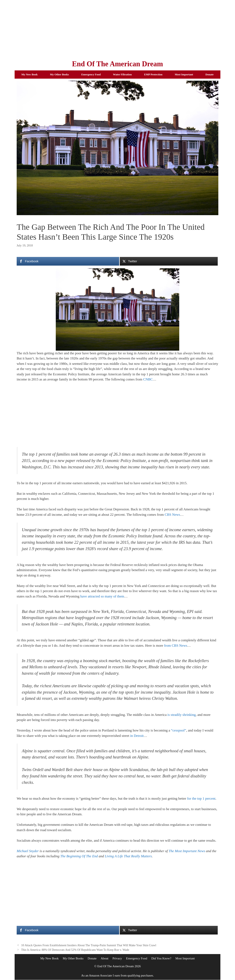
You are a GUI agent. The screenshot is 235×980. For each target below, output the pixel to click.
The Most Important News (187, 851)
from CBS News (176, 646)
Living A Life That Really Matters (128, 856)
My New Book (30, 74)
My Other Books (59, 74)
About (105, 958)
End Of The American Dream (117, 64)
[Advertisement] (117, 29)
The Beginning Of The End (79, 856)
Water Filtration (122, 74)
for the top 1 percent (201, 799)
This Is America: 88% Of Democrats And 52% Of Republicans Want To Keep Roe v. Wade (75, 950)
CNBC (148, 379)
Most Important (184, 74)
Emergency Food (91, 74)
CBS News (172, 515)
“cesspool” (179, 730)
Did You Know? (161, 958)
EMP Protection (153, 74)
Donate (209, 74)
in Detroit (137, 736)
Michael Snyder (28, 851)
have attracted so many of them (102, 596)
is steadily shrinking (182, 715)
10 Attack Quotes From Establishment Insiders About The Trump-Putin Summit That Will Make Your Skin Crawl (89, 945)
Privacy (117, 958)
